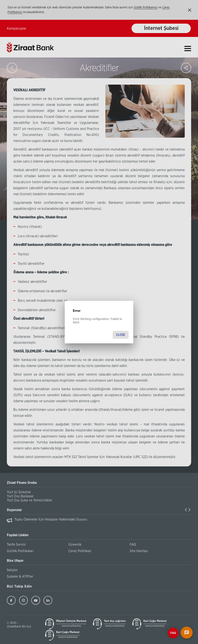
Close (121, 335)
